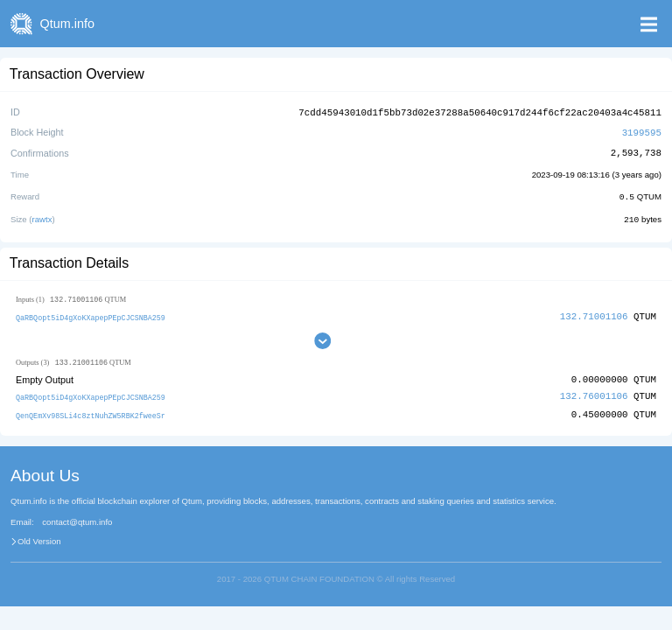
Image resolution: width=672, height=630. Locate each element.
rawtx (42, 217)
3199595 (642, 131)
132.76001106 (594, 394)
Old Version (39, 538)
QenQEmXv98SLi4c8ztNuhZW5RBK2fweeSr (91, 413)
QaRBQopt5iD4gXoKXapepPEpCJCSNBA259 (91, 315)
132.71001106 (594, 314)
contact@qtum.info (77, 520)
